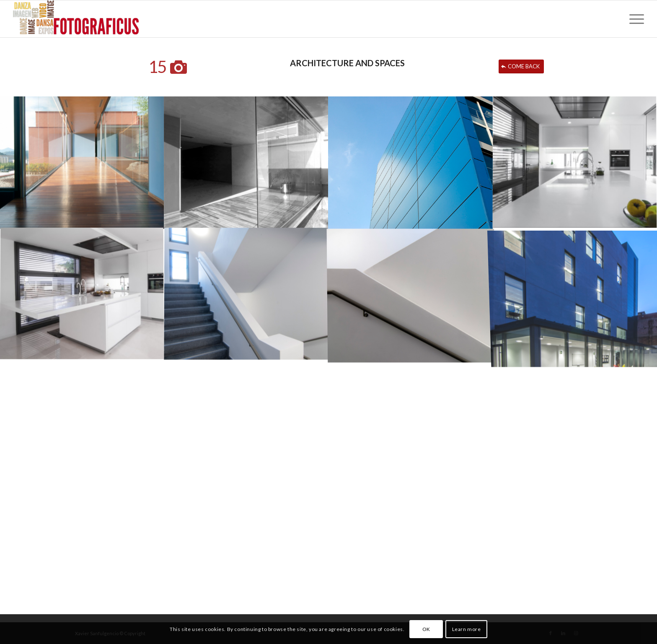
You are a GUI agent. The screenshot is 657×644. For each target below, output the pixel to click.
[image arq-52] (575, 162)
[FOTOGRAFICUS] (76, 19)
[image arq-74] (246, 294)
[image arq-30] (82, 162)
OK (426, 629)
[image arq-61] (411, 162)
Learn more (467, 629)
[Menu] (634, 19)
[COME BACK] (521, 66)
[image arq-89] (575, 294)
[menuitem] (634, 19)
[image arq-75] (411, 294)
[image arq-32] (246, 162)
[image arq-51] (82, 294)
